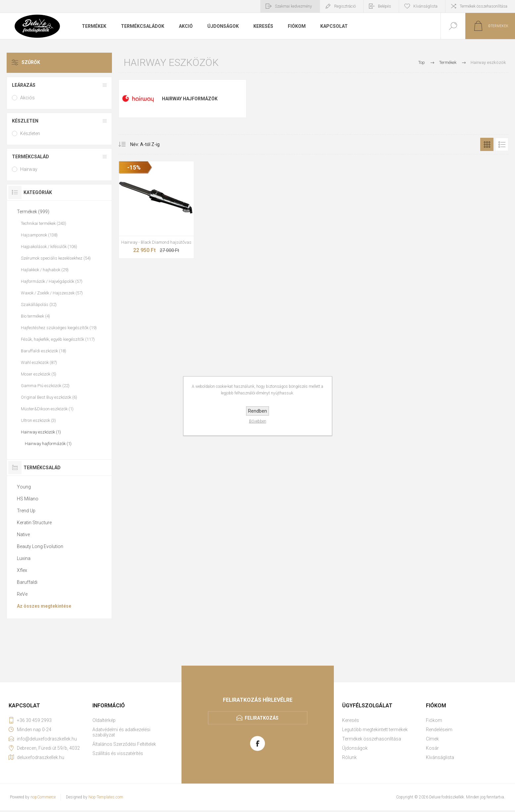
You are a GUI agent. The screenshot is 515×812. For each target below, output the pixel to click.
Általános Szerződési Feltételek (124, 744)
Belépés (385, 6)
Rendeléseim (439, 730)
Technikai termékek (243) (44, 223)
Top (422, 62)
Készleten (25, 121)
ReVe (22, 594)
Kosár (432, 748)
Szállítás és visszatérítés (118, 753)
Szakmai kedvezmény (293, 6)
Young (24, 487)
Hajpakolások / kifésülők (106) (49, 247)
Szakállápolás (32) (39, 304)
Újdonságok (355, 748)
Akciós (27, 98)
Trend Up (26, 511)
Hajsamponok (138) (39, 235)
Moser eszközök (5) (39, 374)
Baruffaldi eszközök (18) (44, 351)
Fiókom (434, 720)
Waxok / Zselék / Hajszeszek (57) (52, 293)
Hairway (29, 169)
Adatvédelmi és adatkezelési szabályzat (121, 732)
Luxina (24, 558)
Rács (487, 144)
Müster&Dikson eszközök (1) (47, 409)
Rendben (257, 411)
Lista (502, 144)
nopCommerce (43, 797)
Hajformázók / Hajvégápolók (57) (52, 281)
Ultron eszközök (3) (38, 420)
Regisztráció (345, 6)
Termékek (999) (33, 212)
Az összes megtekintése (44, 606)
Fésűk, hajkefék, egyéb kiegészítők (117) (58, 339)
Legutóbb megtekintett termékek (375, 730)
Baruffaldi (27, 582)
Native (23, 534)
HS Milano (28, 499)
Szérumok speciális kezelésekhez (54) (56, 258)
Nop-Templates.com (106, 797)
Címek (432, 739)
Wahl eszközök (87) (39, 362)
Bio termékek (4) (35, 316)
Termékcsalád (30, 157)
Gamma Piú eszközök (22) (45, 386)
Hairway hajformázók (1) (48, 444)
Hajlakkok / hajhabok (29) (45, 270)
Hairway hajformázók (190, 99)
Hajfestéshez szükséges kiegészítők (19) (59, 328)
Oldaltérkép (104, 720)
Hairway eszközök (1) (41, 432)
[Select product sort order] (140, 144)
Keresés (351, 720)
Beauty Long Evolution (40, 546)
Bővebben (258, 421)
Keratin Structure (34, 523)
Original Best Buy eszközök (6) (49, 397)
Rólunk (349, 757)
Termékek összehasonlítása (484, 6)
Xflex (22, 570)
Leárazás (24, 85)
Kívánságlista (440, 757)
